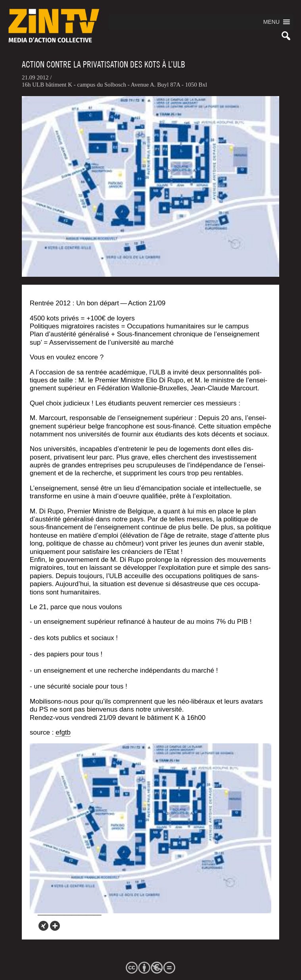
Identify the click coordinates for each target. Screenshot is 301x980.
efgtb (63, 732)
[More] (55, 926)
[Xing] (43, 926)
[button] (271, 22)
